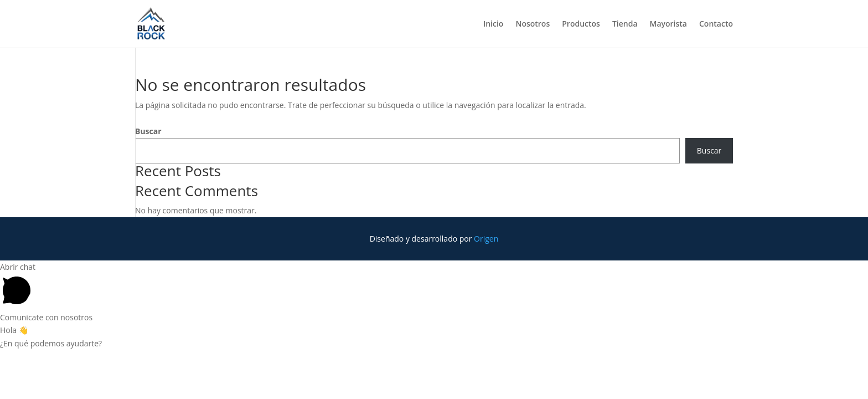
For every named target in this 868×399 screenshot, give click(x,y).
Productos (581, 24)
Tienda (625, 24)
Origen (486, 239)
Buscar (148, 131)
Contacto (716, 24)
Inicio (493, 24)
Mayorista (668, 24)
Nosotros (533, 24)
